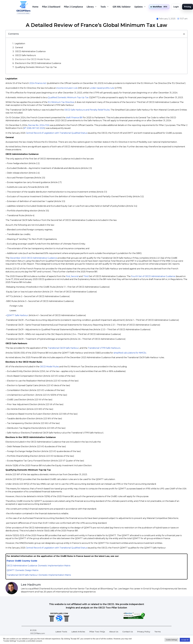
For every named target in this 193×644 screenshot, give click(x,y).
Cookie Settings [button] (172, 640)
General (19, 47)
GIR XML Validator (122, 7)
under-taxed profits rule (102, 88)
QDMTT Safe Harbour (17, 315)
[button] (184, 34)
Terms (158, 632)
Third (86, 276)
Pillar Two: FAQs (97, 632)
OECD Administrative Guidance (30, 51)
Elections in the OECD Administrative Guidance (38, 63)
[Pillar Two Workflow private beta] (159, 7)
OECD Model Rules (49, 367)
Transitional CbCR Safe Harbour (63, 348)
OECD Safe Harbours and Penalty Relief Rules (87, 110)
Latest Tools (61, 632)
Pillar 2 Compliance (73, 7)
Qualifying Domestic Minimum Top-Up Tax (36, 67)
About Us (114, 632)
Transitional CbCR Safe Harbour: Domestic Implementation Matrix (39, 575)
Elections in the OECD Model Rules (32, 59)
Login (176, 7)
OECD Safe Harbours (26, 55)
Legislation (20, 44)
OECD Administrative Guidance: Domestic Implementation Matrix (39, 566)
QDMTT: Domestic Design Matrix (23, 570)
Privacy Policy (144, 632)
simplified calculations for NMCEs (130, 353)
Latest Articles (78, 632)
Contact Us (128, 632)
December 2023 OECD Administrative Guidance (33, 258)
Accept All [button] (185, 640)
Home (35, 7)
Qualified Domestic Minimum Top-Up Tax (68, 97)
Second (75, 276)
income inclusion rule (67, 88)
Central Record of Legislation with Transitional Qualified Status (57, 133)
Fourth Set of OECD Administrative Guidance (153, 276)
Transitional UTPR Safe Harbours (104, 348)
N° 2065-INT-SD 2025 (34, 128)
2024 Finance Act (38, 83)
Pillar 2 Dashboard (51, 7)
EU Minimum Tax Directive (61, 102)
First (68, 276)
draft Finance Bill (74, 118)
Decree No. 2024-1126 (39, 125)
